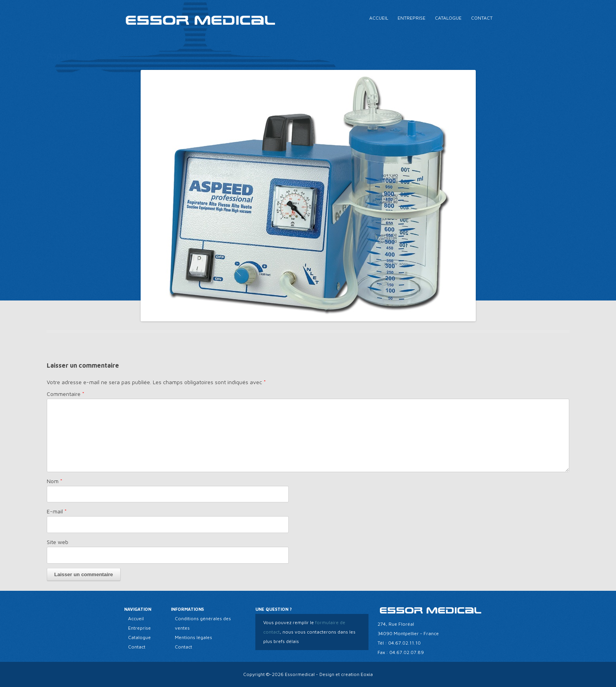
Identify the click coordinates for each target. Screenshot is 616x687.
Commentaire (66, 394)
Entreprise (412, 18)
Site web (58, 542)
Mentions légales (193, 637)
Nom (55, 481)
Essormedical (300, 674)
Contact (482, 18)
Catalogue (448, 18)
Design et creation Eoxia (346, 674)
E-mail (57, 511)
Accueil (379, 18)
